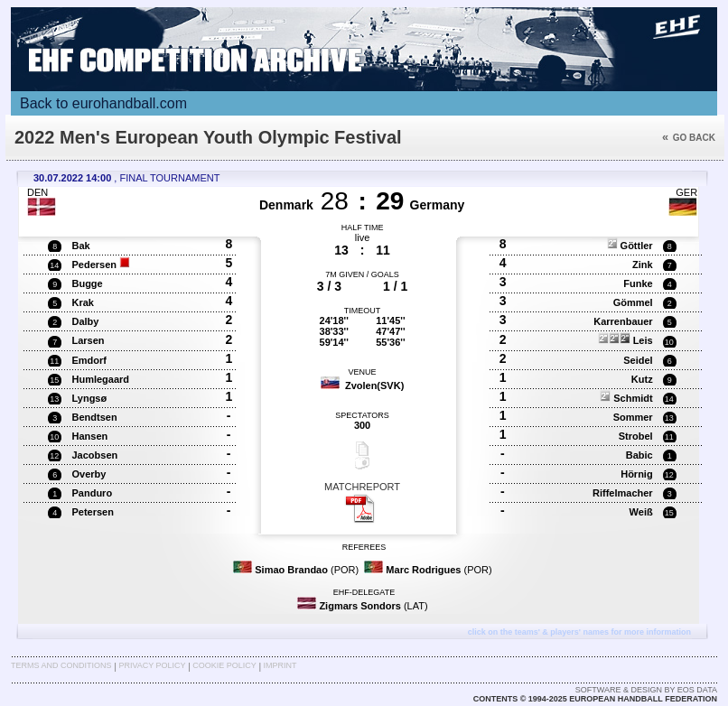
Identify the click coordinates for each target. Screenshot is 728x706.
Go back (689, 138)
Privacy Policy (152, 665)
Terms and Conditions (61, 665)
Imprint (280, 665)
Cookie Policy (224, 665)
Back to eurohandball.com (103, 103)
